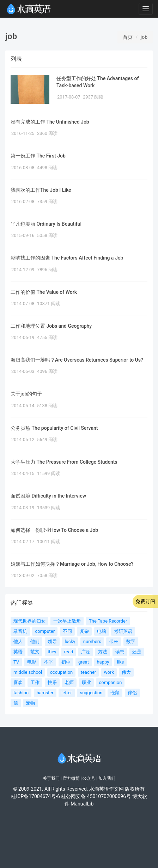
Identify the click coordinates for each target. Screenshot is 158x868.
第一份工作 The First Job (38, 156)
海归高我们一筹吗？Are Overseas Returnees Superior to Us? (77, 360)
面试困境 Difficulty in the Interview (48, 496)
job (144, 37)
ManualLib (82, 804)
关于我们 (51, 778)
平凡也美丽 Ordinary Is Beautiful (46, 224)
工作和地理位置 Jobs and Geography (51, 326)
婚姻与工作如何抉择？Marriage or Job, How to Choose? (72, 564)
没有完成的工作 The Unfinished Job (50, 122)
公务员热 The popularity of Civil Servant (54, 428)
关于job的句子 (26, 394)
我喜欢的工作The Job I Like (41, 190)
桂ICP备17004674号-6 (35, 796)
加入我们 (107, 778)
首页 (128, 37)
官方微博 (71, 778)
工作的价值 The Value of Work (44, 292)
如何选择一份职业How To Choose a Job (54, 530)
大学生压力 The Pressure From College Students (64, 462)
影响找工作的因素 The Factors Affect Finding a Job (67, 258)
